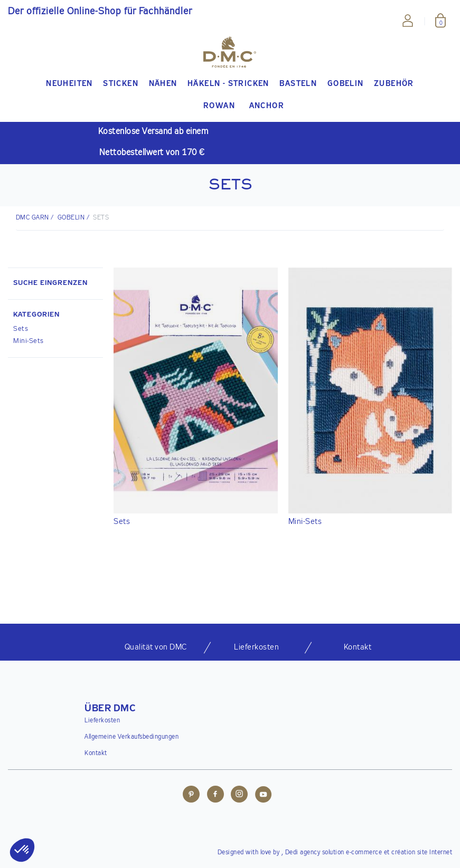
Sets (21, 329)
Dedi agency (303, 853)
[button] (55, 316)
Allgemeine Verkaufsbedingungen (132, 737)
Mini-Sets (29, 341)
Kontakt (96, 753)
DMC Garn (32, 218)
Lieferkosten (102, 721)
